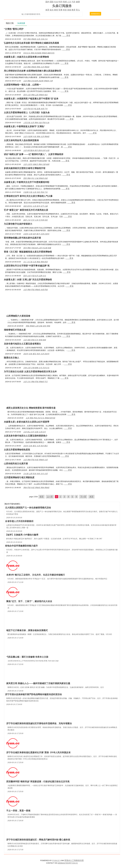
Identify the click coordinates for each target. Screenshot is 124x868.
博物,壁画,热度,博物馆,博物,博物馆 (36, 488)
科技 (65, 10)
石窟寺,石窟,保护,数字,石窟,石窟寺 (36, 234)
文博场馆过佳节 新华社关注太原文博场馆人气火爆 (28, 196)
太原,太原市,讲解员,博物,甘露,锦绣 (36, 164)
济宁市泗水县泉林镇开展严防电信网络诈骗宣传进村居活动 (33, 694)
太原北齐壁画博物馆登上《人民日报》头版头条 (27, 113)
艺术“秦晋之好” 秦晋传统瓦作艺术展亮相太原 (26, 210)
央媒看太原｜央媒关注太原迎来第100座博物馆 (26, 57)
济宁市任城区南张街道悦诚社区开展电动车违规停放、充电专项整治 (39, 723)
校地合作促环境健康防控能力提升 (21, 546)
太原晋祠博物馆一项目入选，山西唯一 (22, 85)
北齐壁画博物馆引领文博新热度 (19, 478)
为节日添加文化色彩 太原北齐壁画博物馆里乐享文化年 (30, 372)
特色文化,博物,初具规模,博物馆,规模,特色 (39, 53)
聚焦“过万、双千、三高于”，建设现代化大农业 (29, 601)
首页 (42, 497)
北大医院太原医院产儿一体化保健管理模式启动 (28, 508)
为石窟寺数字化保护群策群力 (18, 224)
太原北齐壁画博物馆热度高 (17, 450)
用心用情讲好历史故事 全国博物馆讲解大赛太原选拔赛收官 (33, 71)
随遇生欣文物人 (12, 358)
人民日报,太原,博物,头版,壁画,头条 (36, 123)
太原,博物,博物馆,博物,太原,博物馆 (36, 67)
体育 (47, 10)
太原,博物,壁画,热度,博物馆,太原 (35, 460)
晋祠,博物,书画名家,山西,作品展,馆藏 (37, 248)
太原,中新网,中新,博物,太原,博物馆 (36, 137)
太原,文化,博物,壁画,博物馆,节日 (35, 382)
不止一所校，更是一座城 (18, 811)
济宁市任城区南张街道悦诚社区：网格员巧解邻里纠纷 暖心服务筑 (38, 840)
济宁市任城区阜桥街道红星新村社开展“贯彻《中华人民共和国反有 (38, 753)
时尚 (60, 2)
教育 (74, 10)
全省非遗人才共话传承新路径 (19, 521)
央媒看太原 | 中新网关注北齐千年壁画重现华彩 (27, 182)
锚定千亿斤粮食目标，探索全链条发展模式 (27, 630)
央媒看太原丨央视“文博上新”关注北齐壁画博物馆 (28, 280)
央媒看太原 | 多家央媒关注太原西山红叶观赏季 (27, 422)
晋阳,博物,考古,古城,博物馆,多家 (35, 178)
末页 (91, 497)
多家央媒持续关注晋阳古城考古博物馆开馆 (25, 168)
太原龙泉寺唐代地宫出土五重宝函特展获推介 (26, 436)
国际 (52, 2)
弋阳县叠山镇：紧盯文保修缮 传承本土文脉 (27, 657)
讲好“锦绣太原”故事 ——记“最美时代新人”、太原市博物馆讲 (34, 154)
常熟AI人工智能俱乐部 (74, 860)
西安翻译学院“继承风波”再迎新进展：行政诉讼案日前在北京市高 (38, 782)
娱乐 (52, 10)
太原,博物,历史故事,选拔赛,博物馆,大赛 (38, 81)
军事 (60, 10)
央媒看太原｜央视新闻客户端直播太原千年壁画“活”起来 (31, 99)
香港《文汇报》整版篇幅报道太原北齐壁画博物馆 (28, 252)
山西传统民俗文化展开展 (16, 464)
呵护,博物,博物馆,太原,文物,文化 (35, 39)
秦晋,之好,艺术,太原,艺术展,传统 (35, 220)
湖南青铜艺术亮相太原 (15, 330)
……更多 (66, 36)
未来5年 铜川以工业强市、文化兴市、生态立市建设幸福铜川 (36, 575)
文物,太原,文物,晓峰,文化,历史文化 (36, 368)
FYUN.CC (56, 860)
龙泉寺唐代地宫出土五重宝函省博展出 (22, 344)
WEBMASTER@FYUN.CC (68, 863)
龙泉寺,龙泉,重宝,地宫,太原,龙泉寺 (36, 354)
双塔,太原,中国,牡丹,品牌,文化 (35, 276)
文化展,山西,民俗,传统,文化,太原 (35, 474)
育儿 (78, 10)
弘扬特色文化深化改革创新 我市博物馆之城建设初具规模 (31, 43)
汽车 (74, 2)
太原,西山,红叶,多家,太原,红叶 (35, 432)
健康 (78, 2)
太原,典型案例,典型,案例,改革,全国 (36, 150)
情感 (65, 2)
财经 (56, 10)
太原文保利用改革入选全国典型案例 (21, 140)
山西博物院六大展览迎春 (18, 316)
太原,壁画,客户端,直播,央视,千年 (35, 109)
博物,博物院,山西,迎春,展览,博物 (38, 326)
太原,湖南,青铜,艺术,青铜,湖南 (35, 340)
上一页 (50, 497)
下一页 (83, 497)
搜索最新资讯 (95, 14)
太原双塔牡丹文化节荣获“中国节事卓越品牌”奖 (27, 266)
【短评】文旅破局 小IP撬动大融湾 (22, 535)
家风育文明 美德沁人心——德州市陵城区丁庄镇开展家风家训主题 (38, 683)
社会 (56, 2)
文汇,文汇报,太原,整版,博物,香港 (35, 262)
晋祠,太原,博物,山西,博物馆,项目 (35, 95)
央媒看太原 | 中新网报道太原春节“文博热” (24, 126)
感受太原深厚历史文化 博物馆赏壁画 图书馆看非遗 (31, 408)
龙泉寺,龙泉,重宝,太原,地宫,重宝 (35, 446)
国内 (47, 2)
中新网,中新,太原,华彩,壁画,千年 (35, 192)
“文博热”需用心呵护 (14, 29)
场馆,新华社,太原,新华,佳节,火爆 (35, 206)
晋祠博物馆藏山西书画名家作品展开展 (22, 238)
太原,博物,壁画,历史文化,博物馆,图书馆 (40, 418)
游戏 (69, 10)
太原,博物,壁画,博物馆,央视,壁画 (35, 290)
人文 (69, 2)
